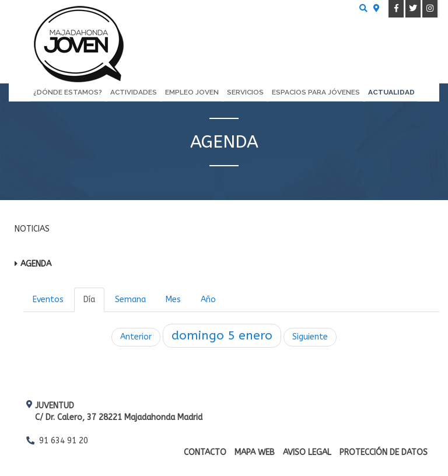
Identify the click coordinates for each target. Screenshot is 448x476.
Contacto (205, 452)
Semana (130, 300)
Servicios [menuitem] (245, 92)
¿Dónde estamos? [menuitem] (68, 92)
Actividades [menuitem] (134, 92)
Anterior (136, 337)
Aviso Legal (307, 452)
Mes (173, 300)
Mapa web (255, 452)
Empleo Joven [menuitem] (192, 92)
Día (89, 300)
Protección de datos (384, 452)
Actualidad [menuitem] (391, 92)
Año (208, 300)
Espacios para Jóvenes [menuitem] (316, 92)
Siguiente (310, 337)
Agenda (36, 264)
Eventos (48, 300)
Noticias (32, 229)
